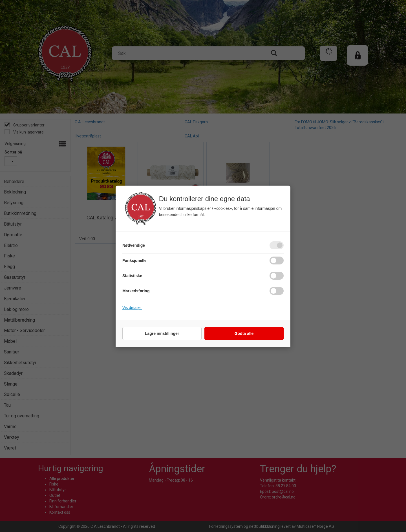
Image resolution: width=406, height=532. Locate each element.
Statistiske (132, 276)
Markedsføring (136, 291)
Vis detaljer (132, 308)
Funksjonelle (134, 261)
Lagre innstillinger (162, 333)
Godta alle (244, 333)
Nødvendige (134, 245)
